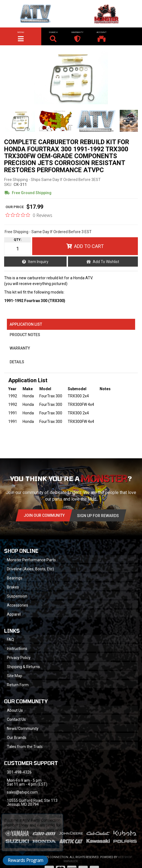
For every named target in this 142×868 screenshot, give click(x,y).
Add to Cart (89, 246)
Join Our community (44, 515)
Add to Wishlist (106, 262)
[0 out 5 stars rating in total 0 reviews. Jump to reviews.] (29, 215)
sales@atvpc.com (22, 792)
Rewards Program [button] (25, 860)
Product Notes (25, 335)
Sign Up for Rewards (98, 516)
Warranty (20, 348)
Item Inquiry (38, 262)
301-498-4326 (19, 772)
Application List (26, 324)
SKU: (8, 185)
